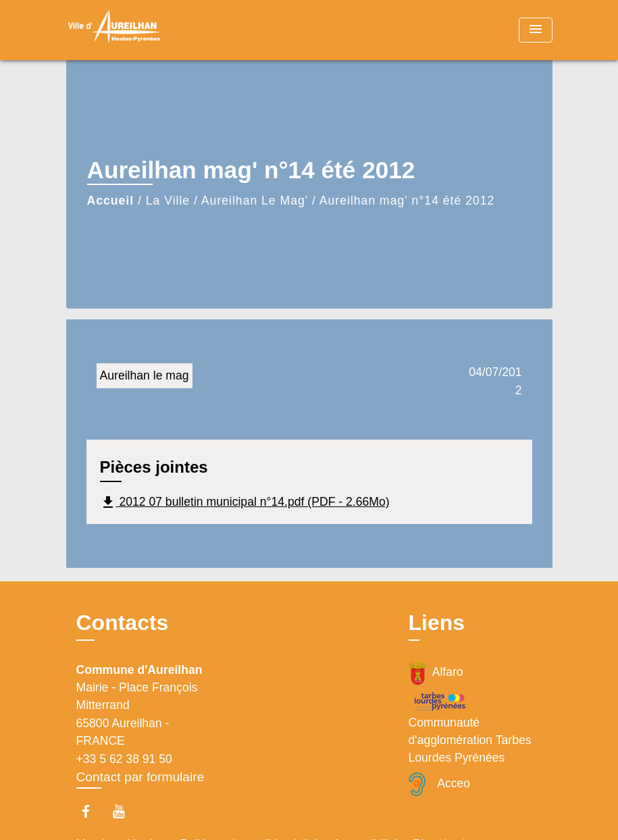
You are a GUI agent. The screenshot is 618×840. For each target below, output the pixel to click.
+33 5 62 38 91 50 (124, 759)
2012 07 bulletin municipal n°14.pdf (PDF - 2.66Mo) (245, 502)
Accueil (111, 201)
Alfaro (436, 673)
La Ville (168, 201)
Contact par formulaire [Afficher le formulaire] (140, 777)
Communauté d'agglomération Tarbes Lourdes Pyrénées (470, 728)
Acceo (440, 784)
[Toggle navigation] (536, 30)
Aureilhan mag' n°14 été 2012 (407, 201)
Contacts (123, 623)
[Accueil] (151, 30)
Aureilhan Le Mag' (255, 201)
